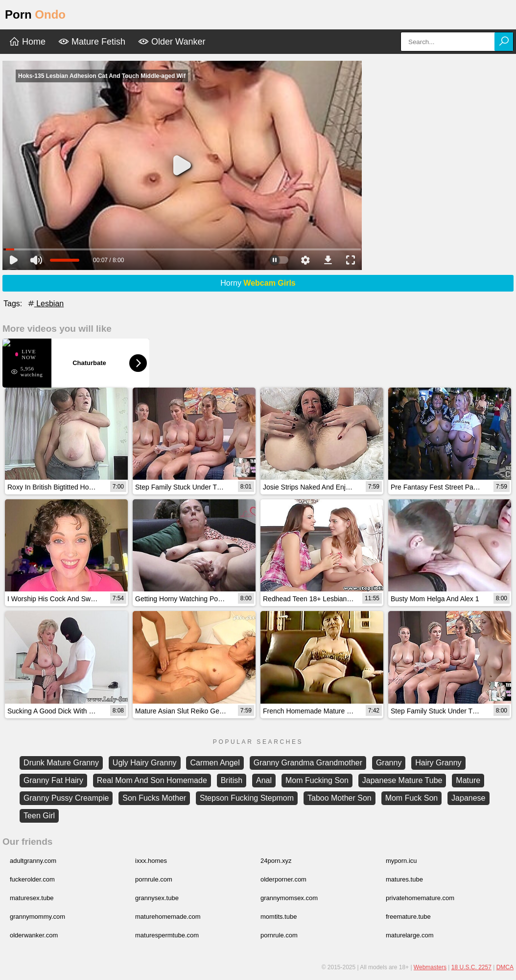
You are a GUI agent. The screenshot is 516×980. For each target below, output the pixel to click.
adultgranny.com (33, 861)
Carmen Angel (215, 763)
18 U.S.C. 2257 (471, 967)
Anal (264, 780)
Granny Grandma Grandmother (308, 763)
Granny (389, 763)
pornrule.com (154, 879)
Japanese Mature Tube (402, 780)
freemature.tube (408, 917)
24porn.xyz (276, 861)
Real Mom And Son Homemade (152, 780)
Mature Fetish (92, 42)
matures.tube (404, 879)
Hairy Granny (438, 763)
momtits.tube (279, 917)
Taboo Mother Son (340, 798)
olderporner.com (283, 879)
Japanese (468, 798)
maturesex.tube (32, 898)
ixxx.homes (151, 861)
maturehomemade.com (168, 917)
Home (27, 42)
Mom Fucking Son (317, 780)
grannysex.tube (157, 898)
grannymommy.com (37, 917)
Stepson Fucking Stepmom (247, 798)
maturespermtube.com (167, 935)
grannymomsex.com (289, 898)
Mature (468, 780)
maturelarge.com (410, 935)
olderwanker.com (34, 935)
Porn (35, 14)
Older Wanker (172, 42)
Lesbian (45, 304)
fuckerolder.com (32, 879)
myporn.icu (401, 861)
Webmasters (430, 967)
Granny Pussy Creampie (66, 798)
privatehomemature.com (420, 898)
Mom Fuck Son (412, 798)
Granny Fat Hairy (53, 780)
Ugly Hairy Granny (145, 763)
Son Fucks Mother (154, 798)
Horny (258, 283)
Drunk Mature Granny (61, 763)
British (232, 780)
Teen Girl (39, 816)
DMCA (505, 967)
